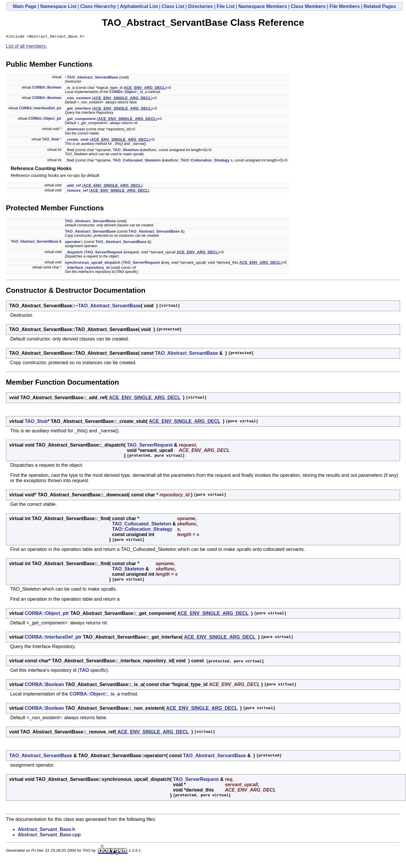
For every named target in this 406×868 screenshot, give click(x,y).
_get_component (80, 120)
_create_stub (77, 140)
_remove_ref (76, 191)
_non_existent (78, 99)
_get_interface (78, 109)
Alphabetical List (139, 6)
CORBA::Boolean (47, 88)
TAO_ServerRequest (104, 253)
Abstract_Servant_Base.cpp (49, 836)
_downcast (75, 130)
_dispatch (74, 253)
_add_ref (73, 186)
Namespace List (58, 6)
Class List (173, 6)
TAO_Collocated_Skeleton (137, 161)
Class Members (308, 6)
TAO (120, 273)
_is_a (70, 88)
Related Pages (380, 6)
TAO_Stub (51, 140)
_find (69, 151)
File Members (345, 6)
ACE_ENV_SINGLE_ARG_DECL (122, 99)
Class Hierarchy (98, 6)
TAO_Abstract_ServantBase (90, 222)
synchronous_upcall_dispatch (93, 263)
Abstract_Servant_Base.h (47, 830)
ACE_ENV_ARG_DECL (144, 88)
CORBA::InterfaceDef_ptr (40, 109)
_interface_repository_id (87, 268)
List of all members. (27, 47)
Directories (200, 6)
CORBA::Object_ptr (45, 119)
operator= (74, 243)
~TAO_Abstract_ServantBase (92, 78)
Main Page (25, 6)
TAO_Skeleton (126, 151)
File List (226, 6)
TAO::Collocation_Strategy (205, 161)
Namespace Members (263, 6)
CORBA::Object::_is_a (128, 93)
